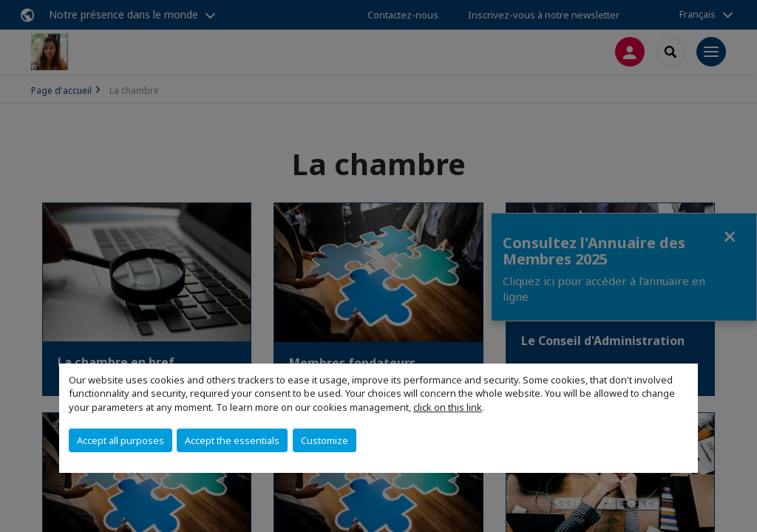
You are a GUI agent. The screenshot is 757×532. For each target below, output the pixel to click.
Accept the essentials (232, 440)
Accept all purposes (120, 440)
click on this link (448, 407)
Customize (325, 440)
